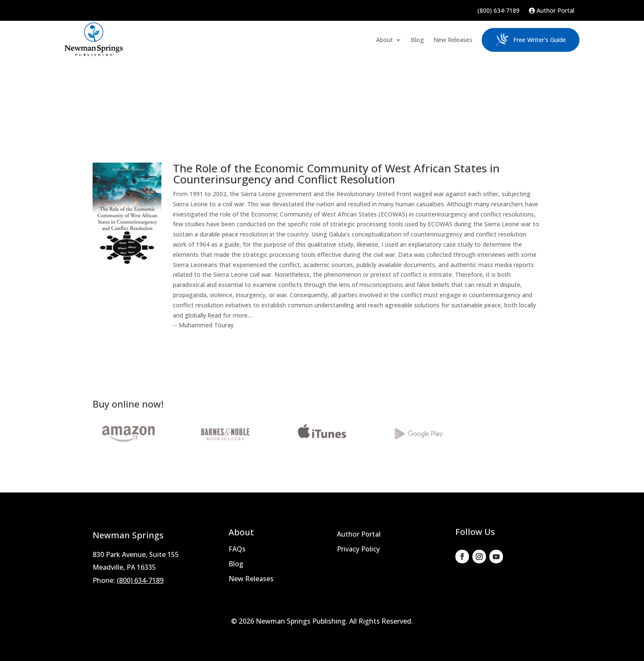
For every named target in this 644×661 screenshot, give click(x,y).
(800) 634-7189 (499, 11)
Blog (417, 40)
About (384, 40)
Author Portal (552, 11)
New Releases (453, 40)
